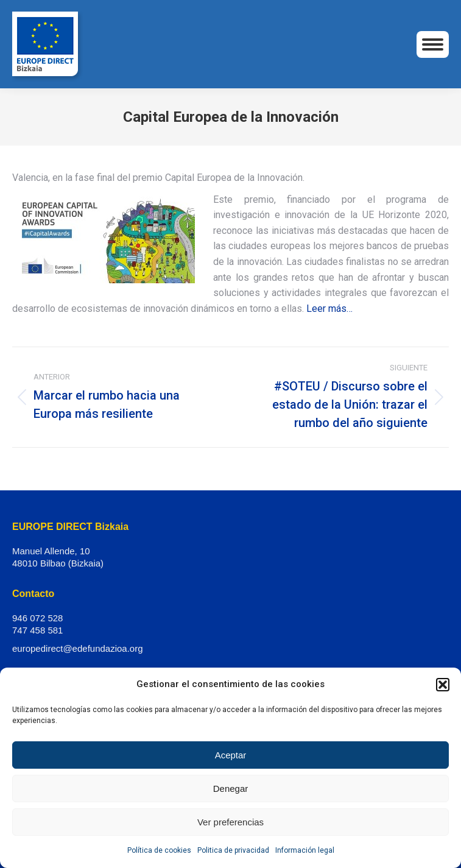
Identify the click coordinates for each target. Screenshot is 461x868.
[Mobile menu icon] (433, 44)
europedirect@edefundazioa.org (78, 648)
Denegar (231, 789)
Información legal (305, 850)
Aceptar (231, 755)
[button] (443, 685)
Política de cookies (159, 850)
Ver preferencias (230, 822)
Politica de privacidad (233, 850)
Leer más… (329, 309)
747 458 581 (37, 630)
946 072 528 (37, 618)
